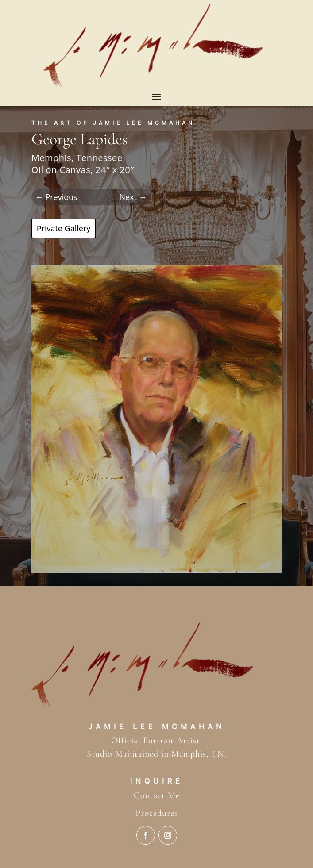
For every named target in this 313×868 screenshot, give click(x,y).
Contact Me (157, 795)
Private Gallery (64, 228)
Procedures (157, 813)
